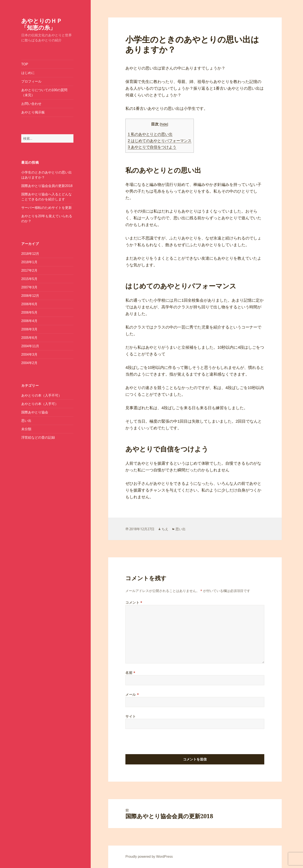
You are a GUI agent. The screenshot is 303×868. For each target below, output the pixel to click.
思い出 (26, 421)
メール (132, 694)
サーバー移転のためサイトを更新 (47, 208)
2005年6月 (29, 338)
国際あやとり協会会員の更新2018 (47, 186)
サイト (131, 716)
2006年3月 (29, 329)
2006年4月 (29, 321)
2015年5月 (29, 279)
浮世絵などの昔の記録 (38, 437)
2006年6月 (29, 304)
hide (164, 124)
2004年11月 (30, 346)
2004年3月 (29, 354)
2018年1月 (29, 262)
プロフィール (31, 81)
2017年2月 (29, 270)
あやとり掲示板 (33, 112)
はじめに (28, 73)
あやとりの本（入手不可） (41, 395)
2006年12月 (30, 296)
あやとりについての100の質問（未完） (44, 93)
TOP (25, 64)
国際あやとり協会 (35, 412)
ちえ (165, 529)
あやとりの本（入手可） (40, 404)
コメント (134, 602)
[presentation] (157, 744)
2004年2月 (29, 363)
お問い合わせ (31, 104)
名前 (130, 673)
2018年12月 (30, 254)
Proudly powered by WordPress (149, 857)
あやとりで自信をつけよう (152, 147)
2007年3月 (29, 287)
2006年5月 (29, 312)
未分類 (26, 429)
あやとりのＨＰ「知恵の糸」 (42, 24)
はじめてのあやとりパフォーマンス (160, 141)
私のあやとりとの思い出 (150, 134)
